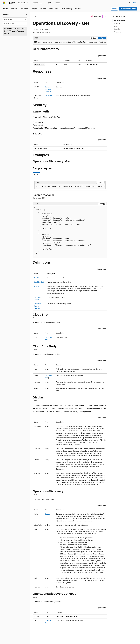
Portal (114, 9)
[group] (70, 42)
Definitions (117, 32)
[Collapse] (27, 15)
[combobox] (15, 19)
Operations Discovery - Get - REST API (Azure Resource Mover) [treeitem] (15, 31)
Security (116, 26)
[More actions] (105, 16)
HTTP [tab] (36, 174)
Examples (117, 29)
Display (36, 286)
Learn (35, 16)
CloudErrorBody (39, 282)
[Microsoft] (4, 3)
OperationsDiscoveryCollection (49, 89)
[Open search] (130, 3)
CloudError (49, 96)
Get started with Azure (128, 9)
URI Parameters (119, 20)
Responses (117, 23)
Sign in (135, 3)
